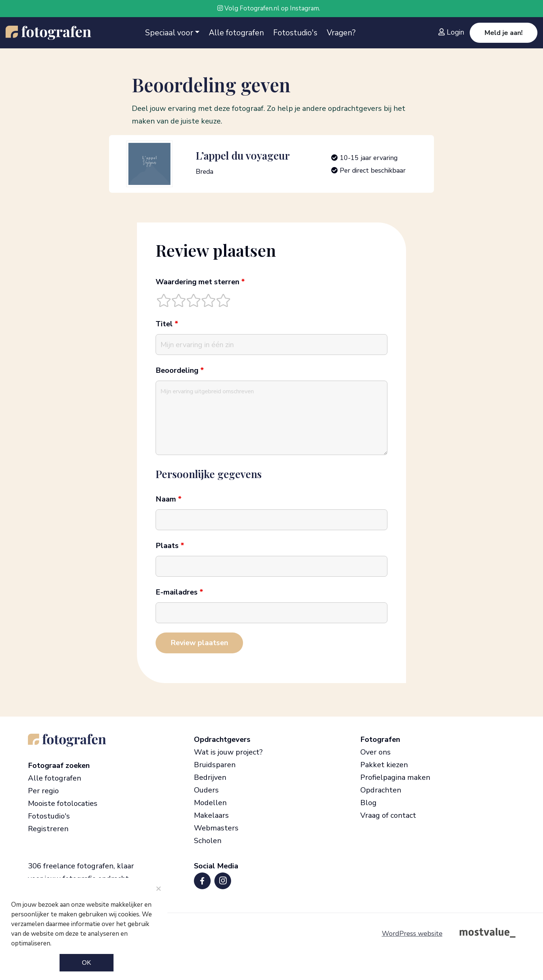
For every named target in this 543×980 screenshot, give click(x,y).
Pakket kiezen (384, 765)
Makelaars (211, 815)
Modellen (210, 803)
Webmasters (216, 828)
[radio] (164, 300)
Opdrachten (381, 790)
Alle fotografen (236, 33)
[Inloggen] (453, 32)
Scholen (208, 841)
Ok (87, 963)
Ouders (206, 790)
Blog (368, 803)
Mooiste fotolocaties (63, 803)
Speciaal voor (169, 33)
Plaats (170, 546)
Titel (167, 324)
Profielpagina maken (395, 777)
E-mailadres (179, 592)
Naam (169, 499)
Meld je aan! (504, 33)
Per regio (43, 791)
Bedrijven (210, 777)
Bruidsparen (215, 765)
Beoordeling (180, 371)
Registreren (48, 829)
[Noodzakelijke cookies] (158, 888)
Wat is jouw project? (228, 752)
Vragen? (341, 33)
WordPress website (412, 933)
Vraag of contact (388, 815)
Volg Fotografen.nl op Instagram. (269, 8)
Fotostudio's (295, 33)
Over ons (376, 752)
